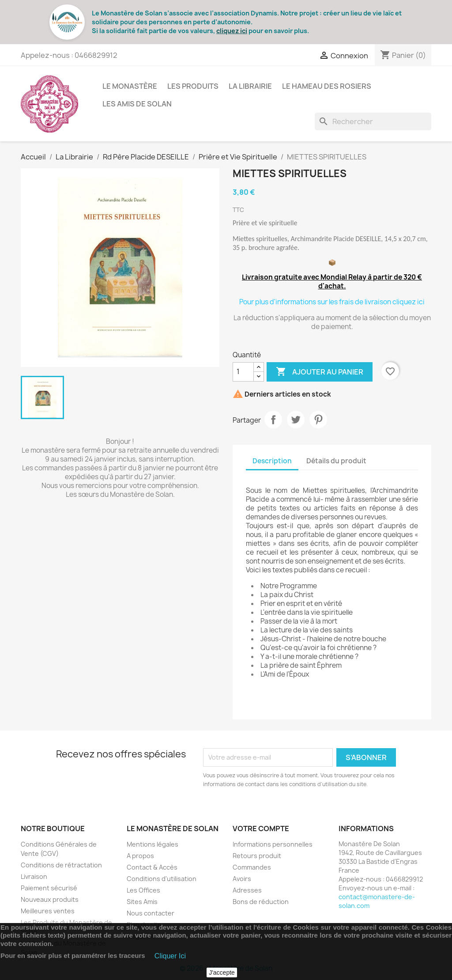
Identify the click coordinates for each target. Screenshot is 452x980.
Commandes (252, 867)
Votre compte (261, 829)
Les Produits (193, 86)
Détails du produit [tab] (336, 461)
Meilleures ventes (48, 911)
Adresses (247, 890)
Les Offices (143, 890)
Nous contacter (151, 913)
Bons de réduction (261, 902)
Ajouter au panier (320, 372)
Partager (273, 420)
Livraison (34, 876)
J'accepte (222, 972)
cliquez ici (232, 31)
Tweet (296, 420)
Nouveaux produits (50, 899)
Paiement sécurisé (49, 888)
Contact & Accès (152, 867)
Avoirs (242, 879)
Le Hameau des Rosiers (327, 86)
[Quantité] (243, 372)
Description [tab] (272, 461)
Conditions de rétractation (61, 865)
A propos (140, 856)
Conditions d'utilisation (162, 879)
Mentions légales (153, 844)
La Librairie (250, 86)
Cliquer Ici (170, 956)
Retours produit (257, 856)
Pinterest (318, 420)
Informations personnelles (273, 844)
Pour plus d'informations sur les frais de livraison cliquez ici (332, 302)
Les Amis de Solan (137, 104)
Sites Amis (142, 902)
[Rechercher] (373, 121)
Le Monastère (130, 86)
